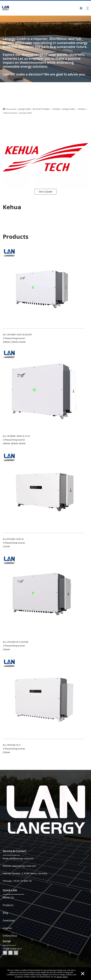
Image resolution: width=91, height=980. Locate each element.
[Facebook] (5, 953)
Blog (5, 913)
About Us (8, 897)
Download (9, 920)
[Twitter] (16, 953)
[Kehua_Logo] (46, 157)
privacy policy (62, 977)
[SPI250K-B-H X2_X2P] (44, 595)
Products (8, 905)
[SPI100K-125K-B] (44, 492)
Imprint (7, 928)
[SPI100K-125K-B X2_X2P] (44, 287)
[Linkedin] (10, 953)
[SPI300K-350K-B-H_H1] (44, 389)
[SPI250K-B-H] (44, 698)
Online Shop (10, 936)
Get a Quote (46, 192)
